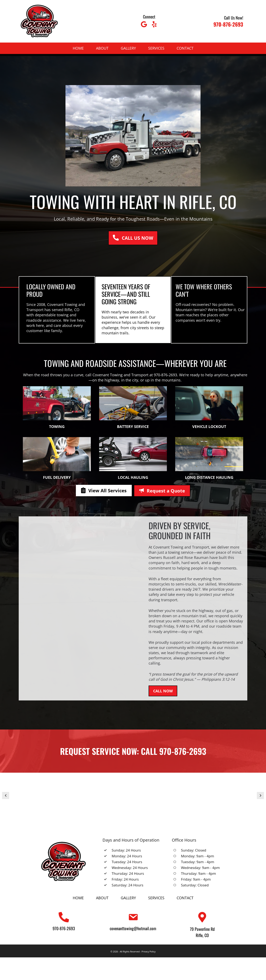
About (102, 48)
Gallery (128, 48)
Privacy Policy (148, 952)
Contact (185, 48)
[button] (144, 24)
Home (78, 48)
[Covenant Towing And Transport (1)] (133, 799)
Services (156, 48)
